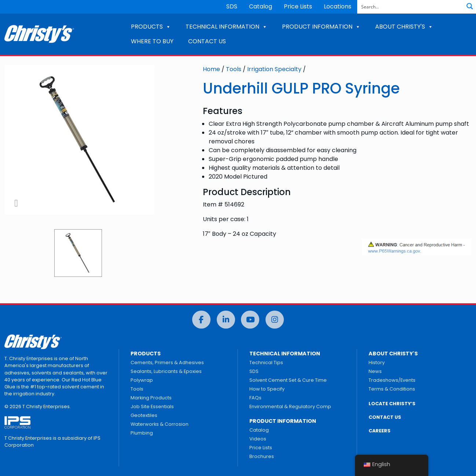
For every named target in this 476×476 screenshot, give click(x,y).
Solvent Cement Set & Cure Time (288, 380)
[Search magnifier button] (470, 6)
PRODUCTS (151, 27)
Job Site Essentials (152, 407)
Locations (338, 6)
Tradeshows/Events (392, 380)
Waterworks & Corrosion (160, 424)
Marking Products (151, 398)
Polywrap (142, 380)
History (377, 363)
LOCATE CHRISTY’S (392, 404)
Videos (258, 439)
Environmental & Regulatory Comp (290, 407)
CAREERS (380, 431)
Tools (234, 69)
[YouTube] (250, 320)
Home (211, 69)
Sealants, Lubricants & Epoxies (166, 371)
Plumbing (142, 433)
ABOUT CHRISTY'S (404, 27)
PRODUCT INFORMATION (321, 27)
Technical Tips (266, 363)
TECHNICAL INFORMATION (226, 27)
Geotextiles (144, 415)
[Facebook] (201, 320)
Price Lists (298, 6)
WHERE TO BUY (152, 41)
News (375, 371)
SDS (232, 6)
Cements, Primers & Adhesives (167, 363)
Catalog (261, 6)
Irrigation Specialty (274, 69)
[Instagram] (275, 320)
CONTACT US (207, 41)
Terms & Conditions (392, 389)
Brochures (262, 456)
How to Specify (267, 389)
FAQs (255, 398)
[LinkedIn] (226, 320)
